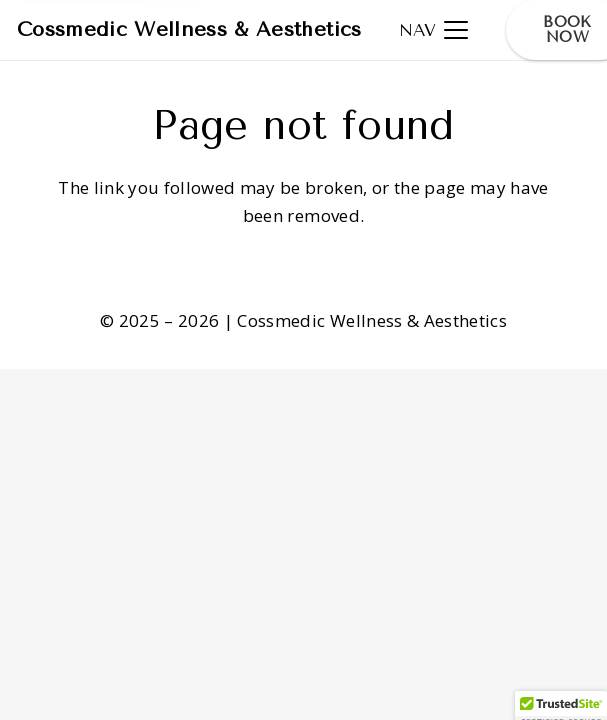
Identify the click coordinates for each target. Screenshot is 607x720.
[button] (433, 30)
